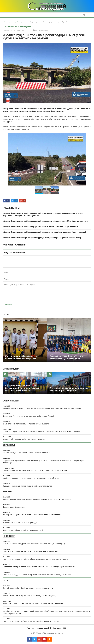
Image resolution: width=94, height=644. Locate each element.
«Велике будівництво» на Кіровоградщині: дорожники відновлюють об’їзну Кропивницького (45, 221)
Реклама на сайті (43, 628)
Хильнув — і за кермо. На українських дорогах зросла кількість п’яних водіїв (35, 470)
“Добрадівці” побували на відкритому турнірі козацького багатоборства (33, 603)
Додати (8, 304)
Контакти (57, 628)
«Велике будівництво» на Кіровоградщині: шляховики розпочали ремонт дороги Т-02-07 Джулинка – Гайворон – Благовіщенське (43, 214)
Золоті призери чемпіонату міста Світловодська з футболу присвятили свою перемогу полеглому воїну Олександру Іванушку (46, 612)
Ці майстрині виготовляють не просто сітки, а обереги (26, 424)
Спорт (6, 315)
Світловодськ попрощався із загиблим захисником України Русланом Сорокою (36, 559)
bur (19, 30)
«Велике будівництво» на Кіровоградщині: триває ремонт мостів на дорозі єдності (40, 226)
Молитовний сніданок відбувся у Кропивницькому (24, 439)
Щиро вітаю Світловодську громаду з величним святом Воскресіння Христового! (37, 499)
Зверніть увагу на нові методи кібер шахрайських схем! (26, 453)
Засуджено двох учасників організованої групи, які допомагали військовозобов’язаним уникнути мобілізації (43, 462)
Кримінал (9, 445)
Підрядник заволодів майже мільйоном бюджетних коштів (27, 486)
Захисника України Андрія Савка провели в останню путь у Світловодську (34, 544)
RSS (64, 628)
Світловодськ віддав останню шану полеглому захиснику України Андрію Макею (37, 574)
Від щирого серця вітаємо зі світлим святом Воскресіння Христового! (32, 515)
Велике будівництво (19, 27)
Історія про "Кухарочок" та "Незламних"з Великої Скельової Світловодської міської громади (41, 431)
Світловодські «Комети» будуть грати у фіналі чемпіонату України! (31, 621)
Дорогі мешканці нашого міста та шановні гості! (23, 530)
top (5, 27)
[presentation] (21, 295)
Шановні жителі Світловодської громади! (20, 522)
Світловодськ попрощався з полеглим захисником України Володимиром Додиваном (39, 567)
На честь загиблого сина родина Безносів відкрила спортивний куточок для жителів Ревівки (42, 408)
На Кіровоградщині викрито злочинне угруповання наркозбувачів (31, 478)
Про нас (30, 628)
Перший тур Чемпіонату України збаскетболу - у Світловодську (29, 596)
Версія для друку (40, 30)
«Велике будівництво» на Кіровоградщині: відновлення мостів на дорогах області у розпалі (44, 232)
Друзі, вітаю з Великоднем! (14, 507)
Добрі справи (11, 401)
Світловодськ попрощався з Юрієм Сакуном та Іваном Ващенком (30, 551)
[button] (89, 135)
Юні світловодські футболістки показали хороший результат (28, 588)
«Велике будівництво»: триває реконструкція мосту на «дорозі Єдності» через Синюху (42, 238)
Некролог (9, 536)
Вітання (7, 492)
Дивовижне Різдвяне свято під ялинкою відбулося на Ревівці (28, 416)
